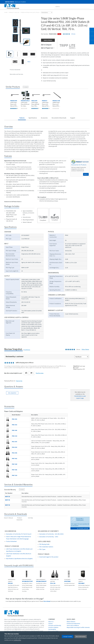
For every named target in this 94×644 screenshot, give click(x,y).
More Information (81, 637)
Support (73, 118)
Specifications (33, 118)
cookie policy (17, 640)
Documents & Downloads (59, 118)
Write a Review (85, 349)
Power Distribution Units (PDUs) (30, 12)
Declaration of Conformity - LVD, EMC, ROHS (51, 534)
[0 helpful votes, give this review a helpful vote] (26, 373)
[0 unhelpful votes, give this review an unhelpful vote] (32, 373)
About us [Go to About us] (51, 622)
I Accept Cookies (68, 637)
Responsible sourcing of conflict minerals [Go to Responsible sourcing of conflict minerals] (78, 627)
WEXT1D (8, 497)
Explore (86, 174)
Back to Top (19, 381)
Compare (26, 87)
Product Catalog (14, 12)
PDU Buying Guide (44, 544)
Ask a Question (12, 393)
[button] (4, 578)
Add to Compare (46, 45)
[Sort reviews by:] (81, 357)
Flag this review (40, 373)
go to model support (83, 528)
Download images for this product (49, 557)
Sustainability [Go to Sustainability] (52, 629)
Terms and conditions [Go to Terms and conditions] (73, 625)
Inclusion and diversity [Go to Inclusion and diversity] (55, 625)
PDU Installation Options (46, 547)
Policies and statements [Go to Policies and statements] (73, 624)
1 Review (73, 34)
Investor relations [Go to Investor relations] (53, 627)
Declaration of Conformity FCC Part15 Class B (19, 534)
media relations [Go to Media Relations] (71, 622)
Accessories (44, 118)
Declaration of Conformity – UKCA (49, 537)
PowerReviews (27, 350)
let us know (47, 601)
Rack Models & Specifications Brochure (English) (19, 559)
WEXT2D (8, 500)
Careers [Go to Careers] (50, 624)
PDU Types (42, 549)
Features (22, 118)
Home (6, 12)
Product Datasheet (11, 541)
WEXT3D (8, 505)
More (29, 62)
